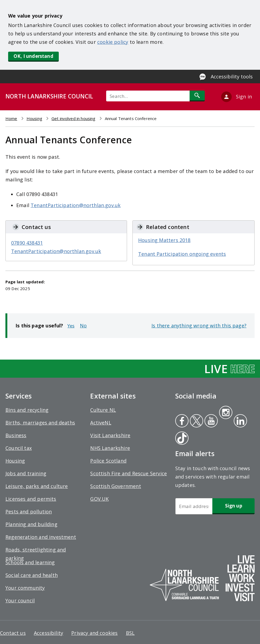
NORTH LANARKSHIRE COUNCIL (49, 96)
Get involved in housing (73, 118)
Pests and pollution (29, 512)
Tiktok (181, 439)
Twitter (196, 421)
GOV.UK (99, 499)
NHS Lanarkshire (110, 448)
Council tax (19, 448)
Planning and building (31, 524)
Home (11, 118)
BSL (130, 633)
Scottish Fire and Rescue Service (129, 473)
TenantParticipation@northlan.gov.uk (76, 205)
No (83, 326)
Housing (34, 118)
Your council (20, 600)
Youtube (211, 421)
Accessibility (48, 633)
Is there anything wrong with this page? (199, 326)
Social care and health (32, 575)
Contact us (13, 633)
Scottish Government (116, 486)
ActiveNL (101, 423)
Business (16, 435)
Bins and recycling (27, 410)
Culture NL (103, 410)
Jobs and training (26, 473)
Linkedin (239, 421)
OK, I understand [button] (33, 56)
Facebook (182, 421)
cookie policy (113, 42)
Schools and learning (30, 562)
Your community (25, 588)
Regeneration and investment (41, 537)
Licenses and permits (31, 499)
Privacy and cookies (94, 633)
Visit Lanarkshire (110, 435)
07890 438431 (27, 243)
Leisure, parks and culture (37, 486)
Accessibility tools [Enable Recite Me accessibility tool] (232, 77)
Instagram (226, 413)
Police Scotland (108, 461)
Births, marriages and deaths (40, 423)
